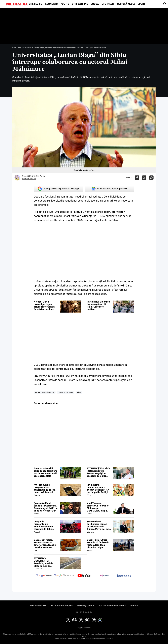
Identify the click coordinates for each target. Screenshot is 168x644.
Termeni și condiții (86, 606)
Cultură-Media (126, 4)
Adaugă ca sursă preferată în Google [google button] (59, 189)
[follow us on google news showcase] (64, 576)
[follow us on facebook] (124, 576)
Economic (51, 4)
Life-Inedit (108, 4)
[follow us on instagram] (104, 576)
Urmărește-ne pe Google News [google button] (109, 189)
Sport (141, 4)
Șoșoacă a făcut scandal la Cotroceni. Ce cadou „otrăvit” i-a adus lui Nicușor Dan (46, 507)
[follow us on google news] (44, 576)
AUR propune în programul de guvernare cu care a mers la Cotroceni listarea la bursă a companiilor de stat (45, 489)
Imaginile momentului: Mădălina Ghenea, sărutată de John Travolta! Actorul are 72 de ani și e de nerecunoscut (45, 525)
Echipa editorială (38, 606)
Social (95, 4)
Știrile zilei (36, 4)
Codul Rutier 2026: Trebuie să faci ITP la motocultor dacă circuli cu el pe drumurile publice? (98, 544)
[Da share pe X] (144, 178)
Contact (134, 606)
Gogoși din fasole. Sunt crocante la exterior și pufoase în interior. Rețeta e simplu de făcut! (45, 544)
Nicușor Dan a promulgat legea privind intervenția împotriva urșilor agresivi (44, 306)
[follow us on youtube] (84, 576)
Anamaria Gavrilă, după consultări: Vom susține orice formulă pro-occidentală (45, 472)
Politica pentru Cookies (62, 606)
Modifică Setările (84, 612)
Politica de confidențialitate (112, 606)
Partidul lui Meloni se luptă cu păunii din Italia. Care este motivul (98, 306)
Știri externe (80, 4)
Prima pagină (18, 48)
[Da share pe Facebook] (137, 178)
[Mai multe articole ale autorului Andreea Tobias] (17, 178)
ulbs (79, 392)
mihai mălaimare (66, 392)
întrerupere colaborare (45, 392)
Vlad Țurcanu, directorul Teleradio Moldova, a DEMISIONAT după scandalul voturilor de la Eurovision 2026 (99, 507)
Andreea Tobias (29, 179)
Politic (65, 4)
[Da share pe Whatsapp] (151, 178)
